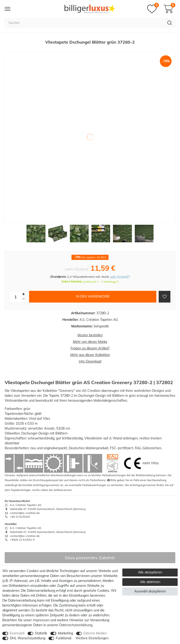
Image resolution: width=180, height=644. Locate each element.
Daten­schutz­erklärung (76, 625)
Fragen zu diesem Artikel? (90, 348)
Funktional (64, 638)
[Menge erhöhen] (23, 294)
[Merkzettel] (153, 9)
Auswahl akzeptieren (150, 591)
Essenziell (17, 633)
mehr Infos (151, 463)
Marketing (65, 633)
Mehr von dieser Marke (90, 342)
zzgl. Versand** (120, 277)
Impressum (41, 620)
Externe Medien (95, 633)
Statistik (41, 633)
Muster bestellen (90, 335)
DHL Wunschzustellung (28, 638)
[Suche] (170, 23)
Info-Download (90, 361)
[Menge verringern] (23, 299)
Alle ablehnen (150, 582)
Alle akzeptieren (150, 572)
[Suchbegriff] (84, 23)
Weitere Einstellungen (92, 638)
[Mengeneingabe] (15, 297)
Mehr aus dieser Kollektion (90, 355)
